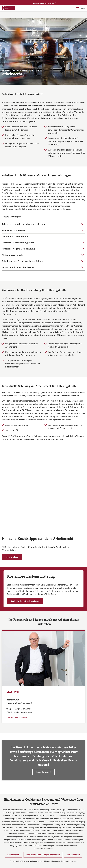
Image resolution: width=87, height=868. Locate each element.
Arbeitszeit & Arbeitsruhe (15, 236)
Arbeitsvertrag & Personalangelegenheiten (23, 224)
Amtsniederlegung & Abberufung (18, 249)
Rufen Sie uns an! (44, 691)
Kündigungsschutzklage (14, 230)
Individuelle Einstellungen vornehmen (43, 855)
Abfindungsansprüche (13, 255)
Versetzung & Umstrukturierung (18, 267)
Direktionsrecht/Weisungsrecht (18, 243)
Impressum (73, 861)
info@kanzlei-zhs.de (18, 747)
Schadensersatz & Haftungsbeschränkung (22, 261)
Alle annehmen (73, 855)
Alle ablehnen (13, 855)
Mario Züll (13, 612)
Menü (81, 8)
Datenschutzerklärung (41, 861)
